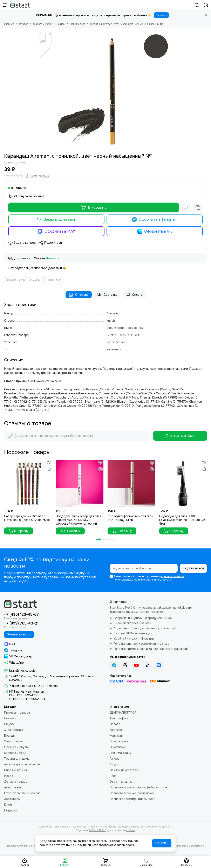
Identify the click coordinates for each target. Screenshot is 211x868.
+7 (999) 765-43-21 (21, 623)
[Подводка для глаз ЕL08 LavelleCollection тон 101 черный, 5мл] (183, 483)
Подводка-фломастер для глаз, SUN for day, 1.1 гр (130, 518)
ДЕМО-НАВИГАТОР (123, 713)
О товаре (79, 295)
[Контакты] (206, 5)
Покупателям (119, 741)
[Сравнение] (198, 207)
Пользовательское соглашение (132, 793)
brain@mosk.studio (22, 671)
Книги (8, 805)
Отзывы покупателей (124, 770)
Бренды (10, 736)
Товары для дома (17, 759)
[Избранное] (186, 207)
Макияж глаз (77, 24)
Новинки (10, 718)
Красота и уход (42, 24)
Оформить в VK (155, 231)
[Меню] (5, 5)
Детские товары (16, 782)
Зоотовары (12, 799)
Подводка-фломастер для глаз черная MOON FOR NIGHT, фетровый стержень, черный (78, 520)
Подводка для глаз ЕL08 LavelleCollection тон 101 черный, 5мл (182, 520)
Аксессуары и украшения (22, 764)
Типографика (119, 718)
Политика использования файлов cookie (138, 787)
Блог (113, 776)
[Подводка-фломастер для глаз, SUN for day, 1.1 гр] (131, 483)
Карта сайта (166, 827)
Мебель (9, 776)
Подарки (10, 810)
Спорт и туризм (15, 770)
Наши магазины (120, 753)
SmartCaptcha (162, 580)
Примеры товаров (17, 713)
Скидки (9, 724)
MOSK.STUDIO (98, 830)
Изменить (53, 258)
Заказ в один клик (56, 219)
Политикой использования (94, 845)
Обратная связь (121, 782)
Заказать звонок (19, 634)
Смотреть (161, 15)
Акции (114, 764)
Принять (162, 843)
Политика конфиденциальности (132, 799)
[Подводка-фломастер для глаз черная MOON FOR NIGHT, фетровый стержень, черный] (80, 483)
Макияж (60, 24)
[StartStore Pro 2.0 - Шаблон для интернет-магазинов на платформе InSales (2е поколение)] (20, 5)
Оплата (134, 295)
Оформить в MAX (56, 231)
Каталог (23, 24)
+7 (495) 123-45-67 (21, 614)
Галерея (115, 759)
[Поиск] (197, 5)
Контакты (116, 736)
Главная (9, 24)
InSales (131, 830)
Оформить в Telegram (155, 219)
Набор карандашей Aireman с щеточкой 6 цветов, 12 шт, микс (27, 518)
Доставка (107, 295)
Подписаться (193, 568)
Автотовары (13, 787)
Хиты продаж (14, 730)
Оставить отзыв (180, 436)
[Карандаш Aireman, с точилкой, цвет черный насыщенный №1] (113, 90)
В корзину (94, 207)
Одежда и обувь (16, 747)
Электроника (13, 741)
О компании (118, 747)
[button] (99, 539)
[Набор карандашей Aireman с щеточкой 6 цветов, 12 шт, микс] (28, 483)
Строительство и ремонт (22, 793)
